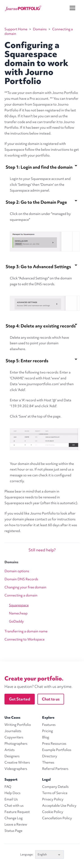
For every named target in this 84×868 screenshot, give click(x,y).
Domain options (17, 571)
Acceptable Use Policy (59, 806)
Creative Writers (17, 762)
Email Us (11, 799)
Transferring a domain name (26, 631)
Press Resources (54, 744)
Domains (11, 562)
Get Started (20, 699)
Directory (50, 756)
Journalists (13, 731)
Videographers (16, 769)
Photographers (16, 744)
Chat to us (51, 699)
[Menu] (75, 4)
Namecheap (18, 613)
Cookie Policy (53, 812)
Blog (46, 737)
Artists (10, 750)
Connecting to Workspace (25, 639)
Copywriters (14, 737)
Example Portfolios (57, 750)
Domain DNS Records (21, 579)
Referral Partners (55, 769)
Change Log (14, 818)
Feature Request (17, 812)
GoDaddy (16, 621)
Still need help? (42, 550)
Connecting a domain (21, 595)
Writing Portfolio (18, 725)
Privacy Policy (53, 799)
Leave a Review (16, 824)
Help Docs (12, 793)
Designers (12, 756)
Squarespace (19, 605)
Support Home (16, 29)
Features (49, 725)
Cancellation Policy (57, 818)
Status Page (13, 831)
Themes (48, 762)
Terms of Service (55, 793)
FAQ (8, 787)
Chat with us (14, 806)
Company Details (55, 787)
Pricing (47, 731)
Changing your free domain (25, 587)
